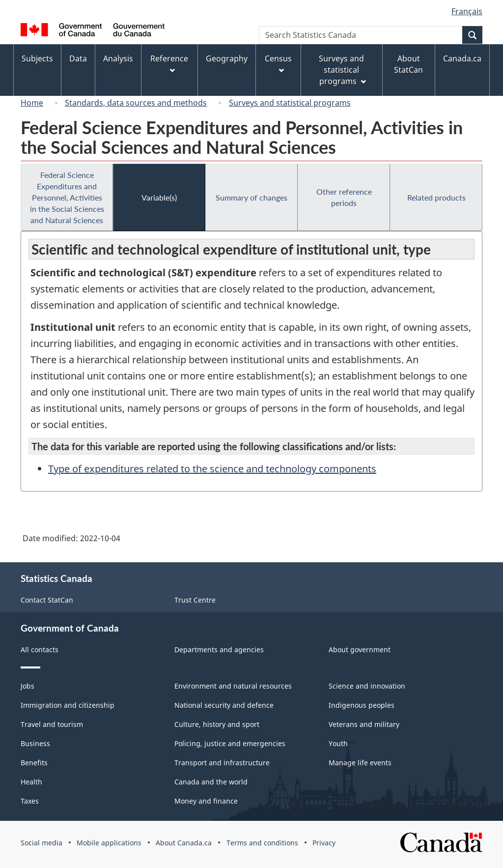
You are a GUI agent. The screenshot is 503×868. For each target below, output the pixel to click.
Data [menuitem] (78, 58)
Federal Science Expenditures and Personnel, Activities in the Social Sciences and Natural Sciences (67, 197)
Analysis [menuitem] (118, 58)
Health (31, 782)
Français (467, 11)
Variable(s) (159, 197)
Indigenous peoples (362, 705)
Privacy (324, 843)
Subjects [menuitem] (37, 58)
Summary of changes (251, 197)
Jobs (28, 686)
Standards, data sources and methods (136, 103)
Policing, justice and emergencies (230, 743)
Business (35, 743)
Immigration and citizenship (68, 705)
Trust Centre (195, 600)
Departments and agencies (219, 650)
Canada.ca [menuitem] (462, 58)
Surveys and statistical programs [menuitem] (342, 70)
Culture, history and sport (217, 724)
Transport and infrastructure (222, 763)
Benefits (34, 763)
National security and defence (224, 705)
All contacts (40, 650)
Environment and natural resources (233, 686)
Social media (42, 843)
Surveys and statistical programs (290, 103)
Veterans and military (364, 724)
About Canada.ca (184, 843)
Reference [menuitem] (169, 63)
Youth (338, 743)
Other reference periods (344, 197)
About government (360, 650)
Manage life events (360, 763)
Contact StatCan (47, 600)
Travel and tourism (52, 724)
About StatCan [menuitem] (408, 64)
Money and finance (206, 801)
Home (32, 103)
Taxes (30, 801)
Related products (436, 197)
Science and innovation (367, 686)
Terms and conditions (262, 843)
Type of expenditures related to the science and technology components (212, 469)
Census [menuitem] (278, 63)
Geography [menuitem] (227, 58)
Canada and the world (211, 782)
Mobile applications (109, 843)
